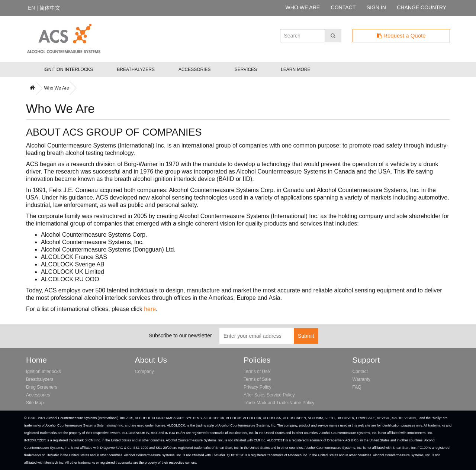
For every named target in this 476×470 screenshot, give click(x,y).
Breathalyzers (136, 69)
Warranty (361, 379)
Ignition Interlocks (68, 69)
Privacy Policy (258, 387)
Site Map (35, 403)
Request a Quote (401, 35)
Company (144, 372)
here (150, 309)
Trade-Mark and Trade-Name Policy (279, 403)
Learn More (295, 69)
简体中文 (50, 8)
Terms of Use (257, 372)
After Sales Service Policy (269, 395)
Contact (360, 372)
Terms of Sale (257, 379)
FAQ (357, 387)
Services (246, 69)
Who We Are (56, 88)
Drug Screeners (42, 387)
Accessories (195, 69)
